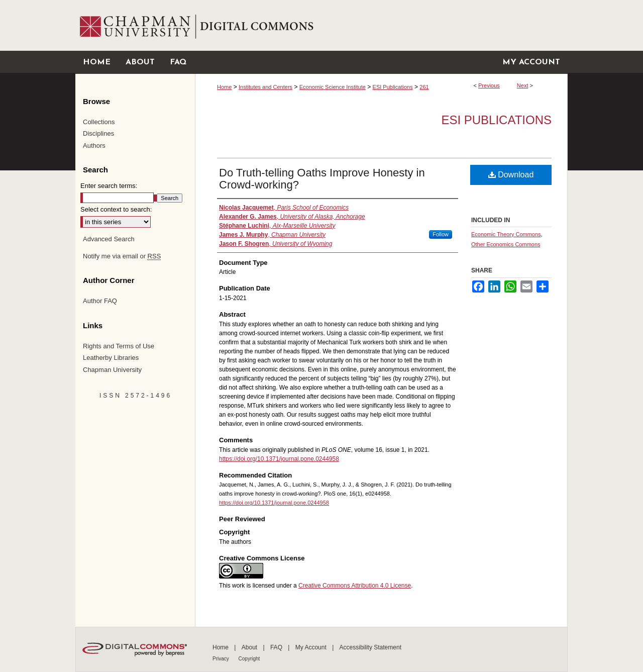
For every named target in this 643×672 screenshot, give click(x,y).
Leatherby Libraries (111, 358)
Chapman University (112, 370)
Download (511, 175)
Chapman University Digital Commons (381, 25)
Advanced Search (109, 239)
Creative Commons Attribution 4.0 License (355, 586)
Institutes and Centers (265, 87)
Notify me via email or (122, 256)
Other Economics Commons (506, 244)
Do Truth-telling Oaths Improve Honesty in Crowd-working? (322, 179)
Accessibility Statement (370, 647)
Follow (441, 234)
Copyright (249, 659)
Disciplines (98, 133)
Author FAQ (100, 301)
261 (424, 87)
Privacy (222, 659)
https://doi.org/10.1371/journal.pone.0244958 (279, 459)
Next (523, 85)
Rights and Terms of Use (119, 346)
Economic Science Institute (333, 87)
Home (224, 87)
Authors (94, 146)
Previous (489, 85)
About (250, 647)
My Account (312, 647)
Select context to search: (116, 209)
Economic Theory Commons (506, 234)
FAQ (277, 647)
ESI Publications (393, 87)
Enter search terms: (109, 186)
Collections (99, 122)
